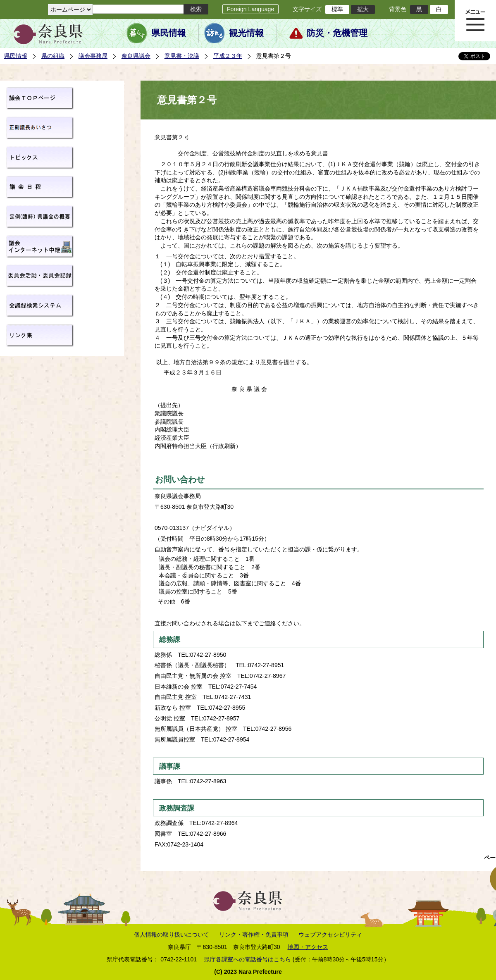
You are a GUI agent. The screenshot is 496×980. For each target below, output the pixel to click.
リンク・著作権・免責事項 (254, 935)
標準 (337, 9)
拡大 (363, 9)
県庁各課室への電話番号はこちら (248, 959)
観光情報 (246, 33)
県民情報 (169, 33)
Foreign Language (250, 9)
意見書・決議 (182, 56)
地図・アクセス (308, 947)
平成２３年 (228, 56)
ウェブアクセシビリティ (330, 935)
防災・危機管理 (337, 33)
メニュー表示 (475, 21)
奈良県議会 (136, 56)
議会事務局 (93, 56)
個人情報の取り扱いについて (172, 935)
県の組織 (53, 56)
